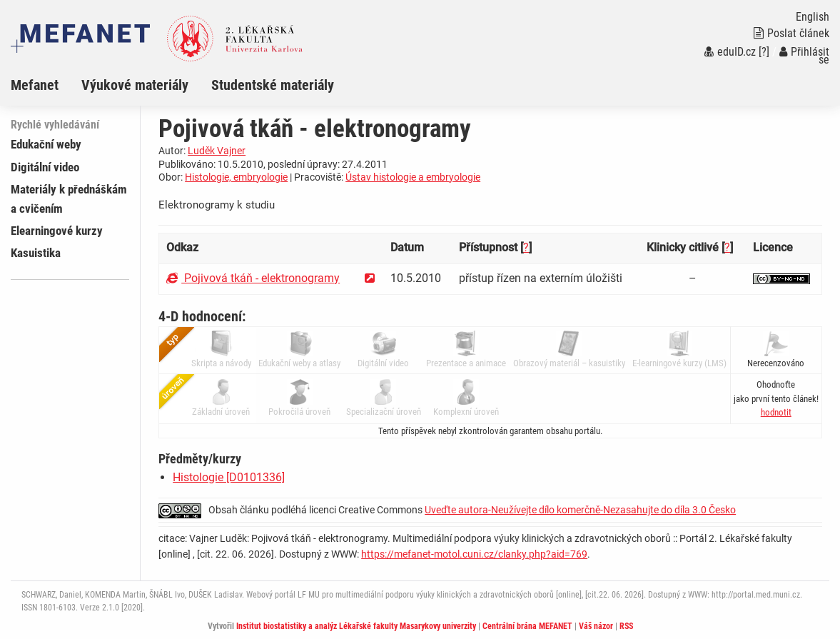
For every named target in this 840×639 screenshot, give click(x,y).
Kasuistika (36, 253)
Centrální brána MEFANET (527, 626)
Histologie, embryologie (236, 177)
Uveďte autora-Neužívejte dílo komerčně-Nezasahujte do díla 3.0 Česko (580, 510)
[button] (776, 412)
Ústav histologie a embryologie (413, 177)
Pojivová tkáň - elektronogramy (253, 278)
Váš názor (596, 626)
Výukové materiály (135, 85)
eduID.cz (730, 52)
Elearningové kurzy (57, 231)
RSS (626, 626)
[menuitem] (46, 85)
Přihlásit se (804, 56)
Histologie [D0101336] (229, 477)
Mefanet (35, 85)
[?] (764, 52)
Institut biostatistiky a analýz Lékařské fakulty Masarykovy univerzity (356, 626)
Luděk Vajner (217, 151)
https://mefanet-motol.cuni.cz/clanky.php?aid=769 (474, 554)
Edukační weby (46, 144)
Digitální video (45, 167)
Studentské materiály (273, 85)
